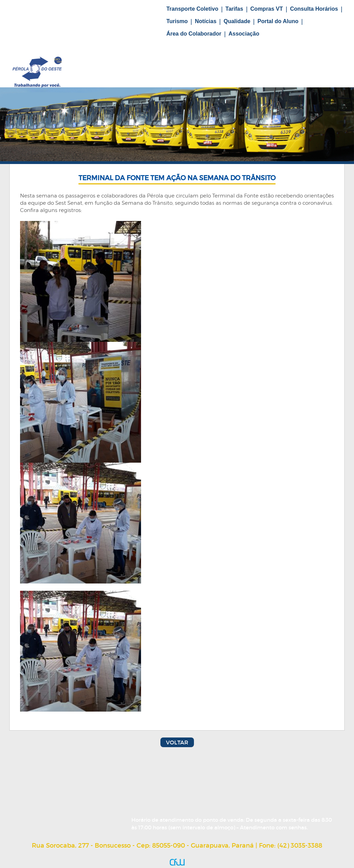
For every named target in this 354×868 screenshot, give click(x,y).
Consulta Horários (314, 9)
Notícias (206, 21)
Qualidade (237, 21)
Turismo (177, 21)
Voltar (177, 742)
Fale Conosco (79, 40)
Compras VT (267, 9)
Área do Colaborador (194, 34)
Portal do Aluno (278, 21)
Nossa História (94, 13)
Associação (244, 34)
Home (52, 13)
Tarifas (234, 9)
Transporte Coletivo (192, 9)
